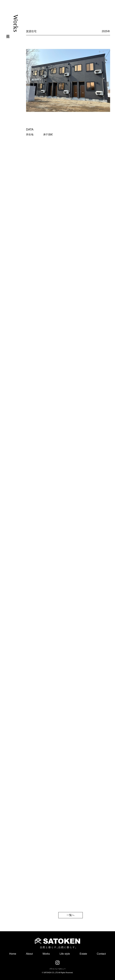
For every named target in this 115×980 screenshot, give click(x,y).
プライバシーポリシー (57, 969)
